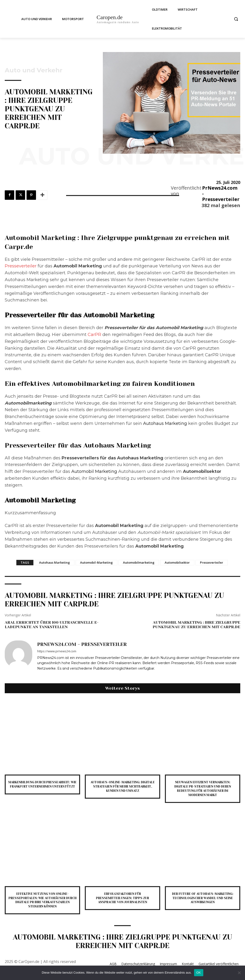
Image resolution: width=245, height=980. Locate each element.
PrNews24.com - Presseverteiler (221, 194)
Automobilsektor (177, 562)
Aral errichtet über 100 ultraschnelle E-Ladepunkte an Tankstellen (52, 625)
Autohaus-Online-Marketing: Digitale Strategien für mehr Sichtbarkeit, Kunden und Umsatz (122, 786)
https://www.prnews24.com (57, 651)
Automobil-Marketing (96, 562)
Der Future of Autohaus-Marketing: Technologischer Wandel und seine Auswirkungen (203, 897)
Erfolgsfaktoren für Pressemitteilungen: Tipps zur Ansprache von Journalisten (122, 897)
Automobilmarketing (139, 562)
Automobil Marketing (94, 471)
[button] (236, 19)
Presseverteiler (21, 266)
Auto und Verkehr (34, 70)
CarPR (94, 335)
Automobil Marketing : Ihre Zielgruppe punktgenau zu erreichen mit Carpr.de (196, 625)
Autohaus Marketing (165, 423)
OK (199, 973)
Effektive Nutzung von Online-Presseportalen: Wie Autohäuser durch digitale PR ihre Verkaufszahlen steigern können (43, 898)
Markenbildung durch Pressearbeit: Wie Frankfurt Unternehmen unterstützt (42, 786)
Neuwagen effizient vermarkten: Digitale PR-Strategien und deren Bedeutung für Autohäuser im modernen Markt (203, 788)
